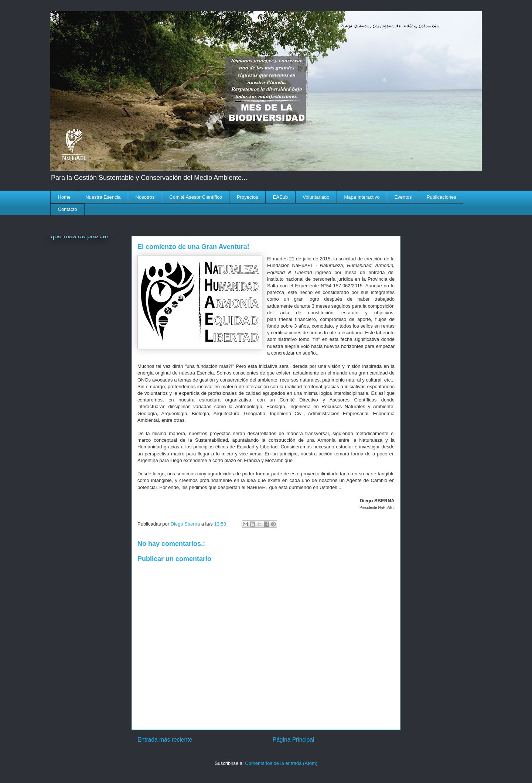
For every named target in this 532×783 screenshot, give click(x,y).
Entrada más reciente (165, 740)
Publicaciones (441, 197)
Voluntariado (316, 197)
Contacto (68, 209)
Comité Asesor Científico (196, 197)
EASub (280, 197)
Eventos (403, 197)
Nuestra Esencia (103, 197)
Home (64, 197)
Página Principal (294, 740)
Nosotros (145, 197)
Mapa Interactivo (362, 197)
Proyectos (248, 197)
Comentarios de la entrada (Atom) (281, 763)
